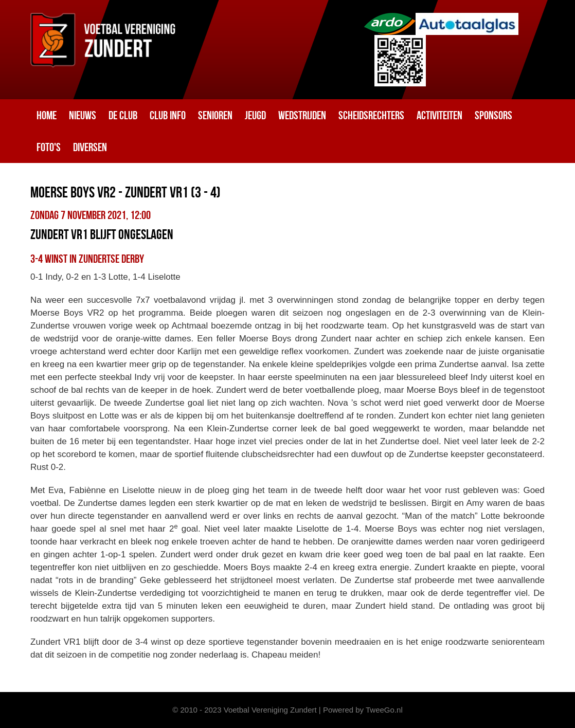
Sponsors (493, 115)
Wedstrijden (302, 115)
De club (123, 115)
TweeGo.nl (384, 710)
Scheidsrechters (371, 115)
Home (47, 115)
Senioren (215, 115)
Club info (168, 115)
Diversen (90, 147)
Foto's (49, 147)
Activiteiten (439, 115)
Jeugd (255, 115)
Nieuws (83, 115)
